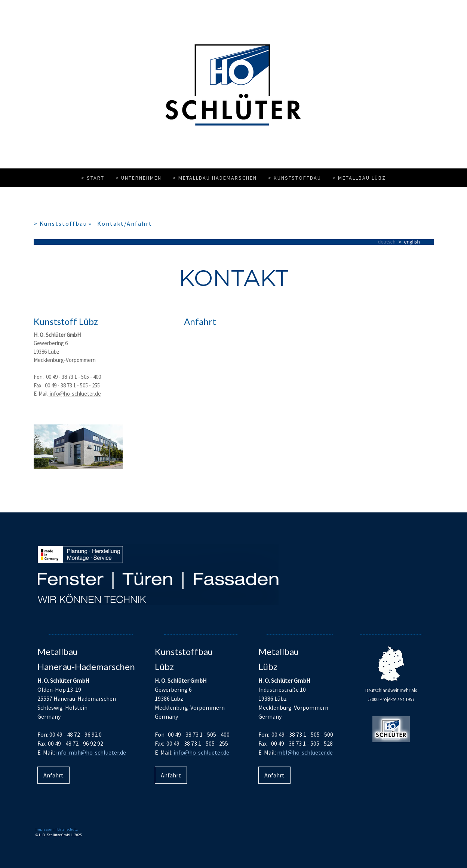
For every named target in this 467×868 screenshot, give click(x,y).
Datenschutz (67, 829)
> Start (93, 178)
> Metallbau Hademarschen (215, 178)
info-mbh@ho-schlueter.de (91, 752)
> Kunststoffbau (295, 178)
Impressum (45, 829)
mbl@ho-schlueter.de (305, 752)
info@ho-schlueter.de (75, 394)
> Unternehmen (139, 178)
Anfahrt (53, 775)
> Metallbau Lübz (359, 178)
